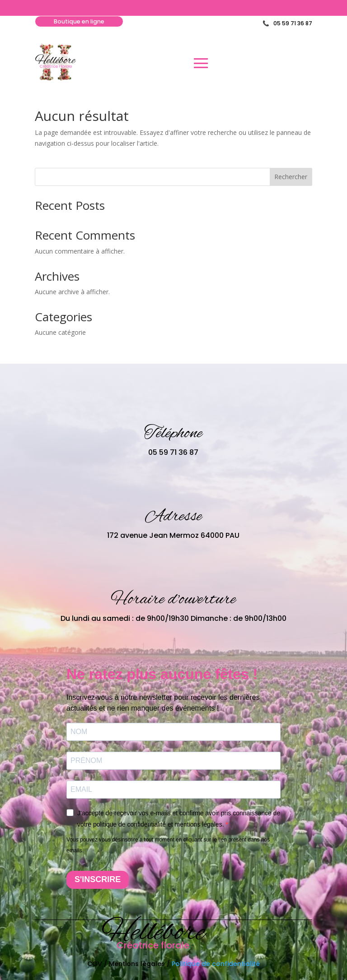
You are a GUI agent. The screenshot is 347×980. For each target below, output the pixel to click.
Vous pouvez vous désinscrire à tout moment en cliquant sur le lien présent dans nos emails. (168, 846)
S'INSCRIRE (98, 880)
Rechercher (291, 177)
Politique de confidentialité (216, 964)
